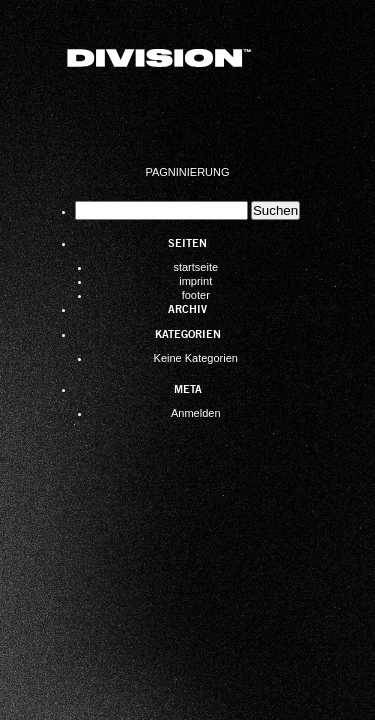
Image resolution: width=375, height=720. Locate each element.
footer (196, 295)
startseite (195, 267)
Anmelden (196, 413)
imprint (195, 281)
